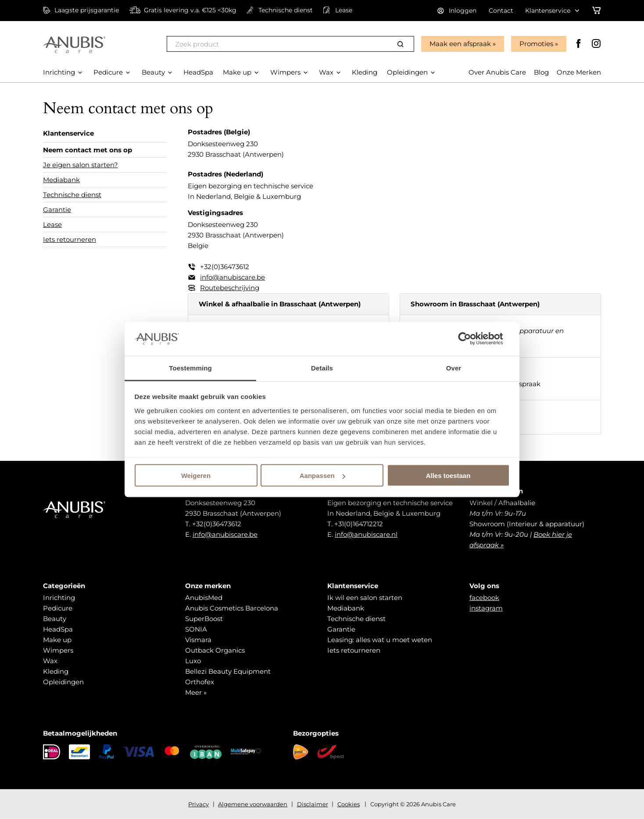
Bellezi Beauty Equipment (228, 671)
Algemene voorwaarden (253, 804)
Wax (50, 661)
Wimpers (58, 650)
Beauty (55, 619)
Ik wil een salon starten (365, 598)
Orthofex (200, 682)
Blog (541, 72)
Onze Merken (579, 72)
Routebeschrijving (230, 288)
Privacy (199, 804)
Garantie (57, 210)
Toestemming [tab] (190, 368)
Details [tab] (322, 368)
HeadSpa (58, 629)
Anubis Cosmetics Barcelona (232, 608)
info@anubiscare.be (233, 277)
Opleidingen (63, 682)
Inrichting (59, 598)
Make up (57, 640)
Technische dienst (72, 195)
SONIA (196, 629)
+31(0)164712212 (359, 524)
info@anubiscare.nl (366, 534)
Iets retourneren (70, 239)
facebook (484, 598)
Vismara (198, 640)
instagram (486, 608)
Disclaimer (313, 804)
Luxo (193, 661)
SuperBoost (204, 619)
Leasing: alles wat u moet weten (380, 640)
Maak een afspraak (460, 44)
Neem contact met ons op (88, 150)
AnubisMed (204, 598)
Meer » (196, 692)
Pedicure (58, 608)
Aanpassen (322, 476)
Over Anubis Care (497, 72)
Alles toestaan (448, 476)
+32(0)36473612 (225, 267)
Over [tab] (454, 368)
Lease (52, 225)
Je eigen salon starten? (80, 165)
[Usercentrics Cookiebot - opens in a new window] (471, 339)
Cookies (349, 804)
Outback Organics (215, 650)
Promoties (536, 44)
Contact (501, 11)
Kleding (56, 671)
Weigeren (196, 476)
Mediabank (61, 180)
